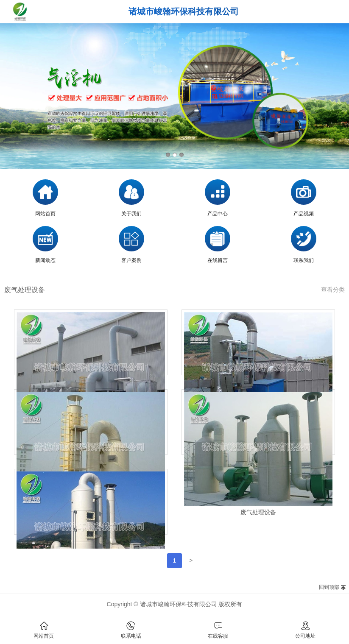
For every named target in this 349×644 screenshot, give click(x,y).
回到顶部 (329, 587)
